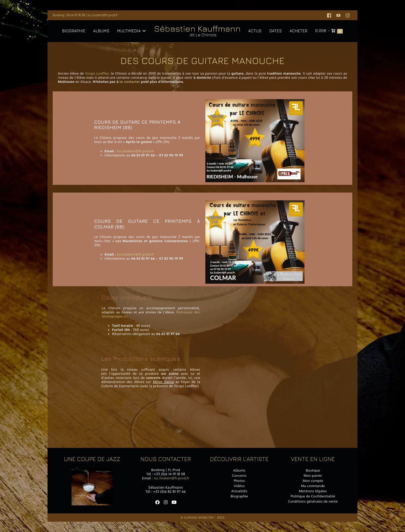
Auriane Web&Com (199, 517)
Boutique (313, 470)
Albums (101, 31)
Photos (239, 481)
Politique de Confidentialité (313, 496)
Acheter (298, 31)
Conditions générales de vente (313, 501)
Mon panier (313, 475)
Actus (255, 31)
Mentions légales (313, 491)
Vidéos (239, 486)
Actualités (239, 491)
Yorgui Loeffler (97, 73)
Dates (276, 31)
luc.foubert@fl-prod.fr (103, 15)
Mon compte (313, 481)
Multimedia (132, 31)
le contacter (130, 82)
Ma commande (313, 486)
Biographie (74, 31)
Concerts (239, 475)
